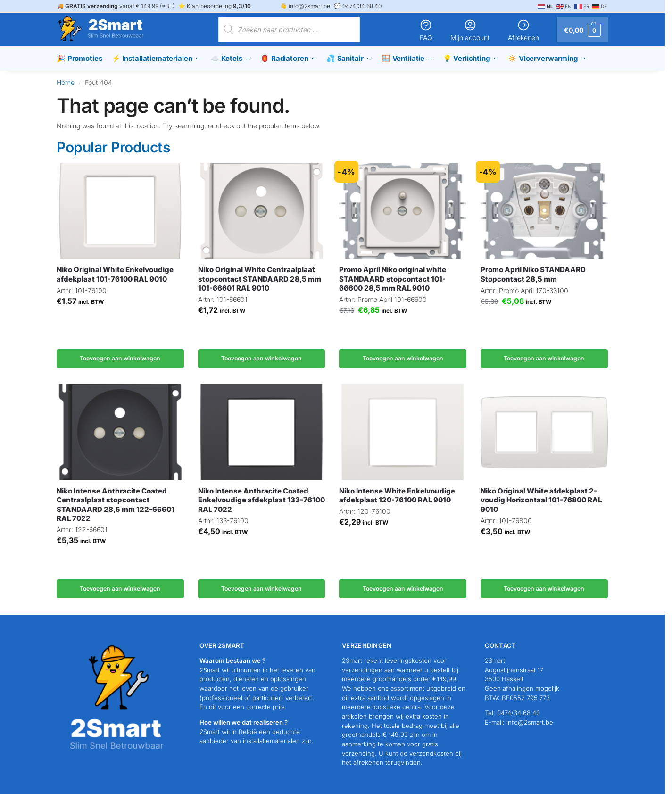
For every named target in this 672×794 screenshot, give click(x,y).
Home (66, 82)
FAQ (426, 30)
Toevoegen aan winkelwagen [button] (120, 358)
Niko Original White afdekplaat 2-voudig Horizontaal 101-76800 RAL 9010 (541, 500)
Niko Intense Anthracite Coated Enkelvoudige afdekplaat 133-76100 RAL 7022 (261, 500)
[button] (582, 29)
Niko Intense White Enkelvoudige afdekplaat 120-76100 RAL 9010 (397, 496)
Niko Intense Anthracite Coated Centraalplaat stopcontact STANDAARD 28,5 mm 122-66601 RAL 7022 (116, 505)
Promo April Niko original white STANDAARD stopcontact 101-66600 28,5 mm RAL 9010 (393, 279)
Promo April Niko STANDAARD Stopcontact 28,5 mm (533, 274)
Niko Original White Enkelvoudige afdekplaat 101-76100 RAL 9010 (115, 274)
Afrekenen (523, 30)
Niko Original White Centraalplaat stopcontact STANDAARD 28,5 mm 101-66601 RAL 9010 (260, 279)
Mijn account (470, 30)
